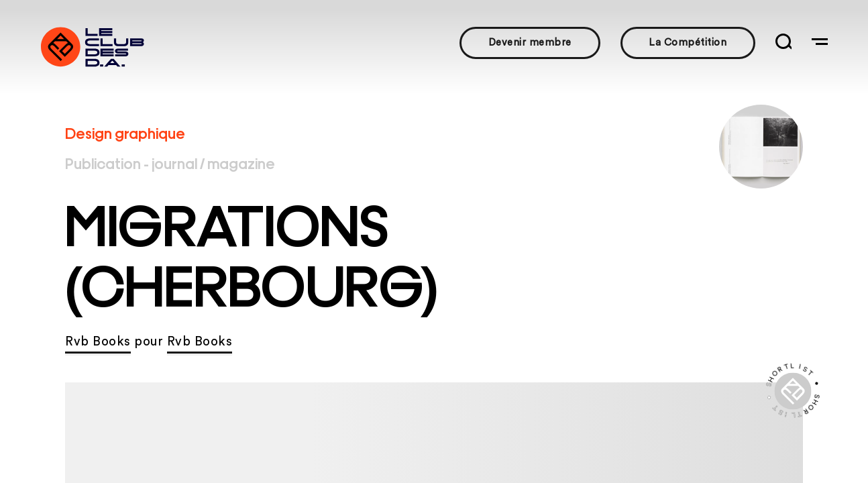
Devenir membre (530, 43)
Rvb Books (98, 342)
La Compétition (688, 43)
